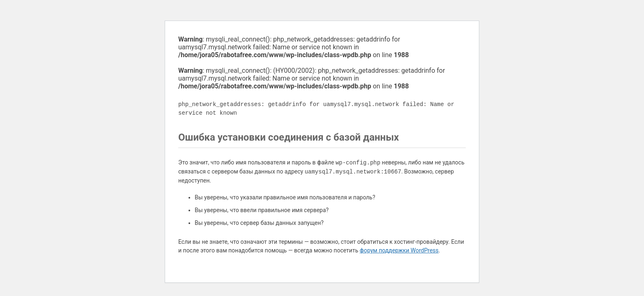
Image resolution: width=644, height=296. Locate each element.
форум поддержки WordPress (399, 250)
